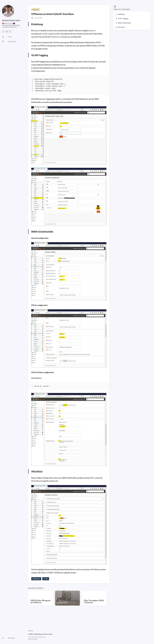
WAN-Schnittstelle (124, 23)
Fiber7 (46, 34)
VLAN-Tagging (123, 18)
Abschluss (121, 27)
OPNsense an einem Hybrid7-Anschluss (53, 14)
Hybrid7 (37, 31)
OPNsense (36, 579)
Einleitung (121, 14)
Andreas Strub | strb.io (11, 20)
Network (36, 9)
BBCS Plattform (54, 37)
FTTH (46, 579)
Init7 (94, 31)
